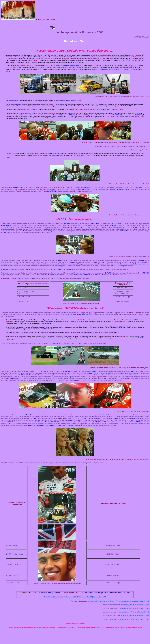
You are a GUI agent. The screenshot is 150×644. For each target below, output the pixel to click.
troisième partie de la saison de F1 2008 (136, 612)
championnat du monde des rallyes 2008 (135, 619)
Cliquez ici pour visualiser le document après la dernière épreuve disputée (75, 597)
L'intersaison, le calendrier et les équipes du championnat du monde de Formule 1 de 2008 (118, 601)
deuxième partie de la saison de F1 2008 (135, 608)
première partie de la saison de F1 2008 (136, 605)
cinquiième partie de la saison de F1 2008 (135, 616)
